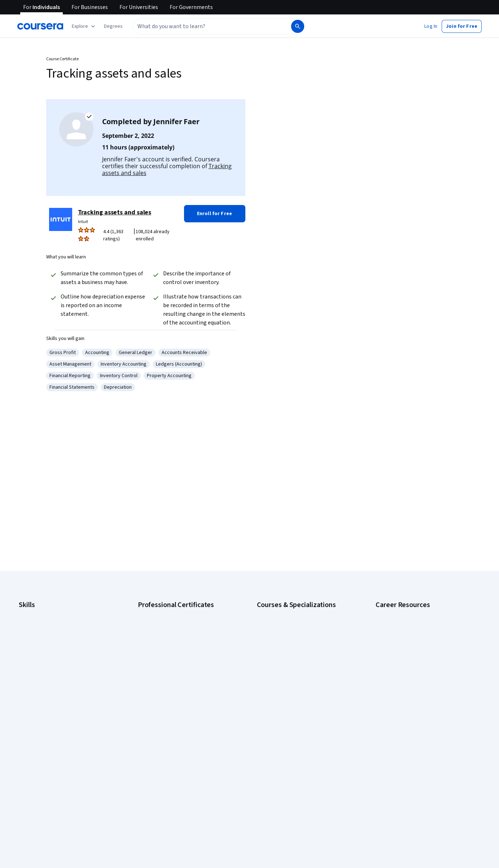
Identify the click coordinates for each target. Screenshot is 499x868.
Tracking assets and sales (115, 212)
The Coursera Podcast (162, 810)
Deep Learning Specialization (288, 657)
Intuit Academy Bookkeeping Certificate (181, 711)
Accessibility (271, 821)
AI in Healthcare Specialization (289, 646)
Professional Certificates (46, 832)
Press (263, 767)
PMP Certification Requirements (410, 697)
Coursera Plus (34, 821)
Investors (267, 777)
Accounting (31, 614)
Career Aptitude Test (399, 614)
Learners (147, 767)
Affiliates (266, 864)
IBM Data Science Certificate (168, 700)
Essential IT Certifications (403, 664)
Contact (265, 832)
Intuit (83, 222)
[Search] (298, 26)
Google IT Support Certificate (170, 646)
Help (262, 810)
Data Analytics (34, 646)
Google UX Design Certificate (169, 668)
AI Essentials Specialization (286, 614)
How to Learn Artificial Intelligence (412, 686)
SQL (23, 711)
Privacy (265, 799)
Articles (265, 842)
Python (26, 700)
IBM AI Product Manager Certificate (175, 689)
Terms (264, 788)
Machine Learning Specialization (291, 689)
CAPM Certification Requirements (412, 624)
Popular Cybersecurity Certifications (415, 707)
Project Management (41, 689)
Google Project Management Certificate (181, 657)
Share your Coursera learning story (413, 718)
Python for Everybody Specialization (296, 711)
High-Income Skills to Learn (404, 675)
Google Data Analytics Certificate (174, 635)
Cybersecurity (34, 635)
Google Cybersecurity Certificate (174, 624)
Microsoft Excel (35, 679)
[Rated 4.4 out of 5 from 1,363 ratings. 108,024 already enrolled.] (139, 235)
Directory (267, 853)
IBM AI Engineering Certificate (170, 679)
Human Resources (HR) (43, 668)
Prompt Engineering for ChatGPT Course (301, 700)
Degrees (28, 853)
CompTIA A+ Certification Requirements (418, 635)
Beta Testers (152, 788)
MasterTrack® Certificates (47, 842)
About (25, 767)
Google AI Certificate (160, 614)
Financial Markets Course (284, 679)
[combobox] (204, 26)
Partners (147, 777)
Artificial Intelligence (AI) (45, 624)
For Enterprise (34, 864)
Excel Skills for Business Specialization (298, 668)
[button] (113, 26)
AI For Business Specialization (289, 624)
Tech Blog (149, 821)
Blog (143, 799)
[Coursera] (40, 26)
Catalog (27, 810)
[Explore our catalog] (84, 26)
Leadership (31, 788)
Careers (27, 799)
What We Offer (34, 777)
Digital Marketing (37, 657)
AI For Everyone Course (282, 635)
